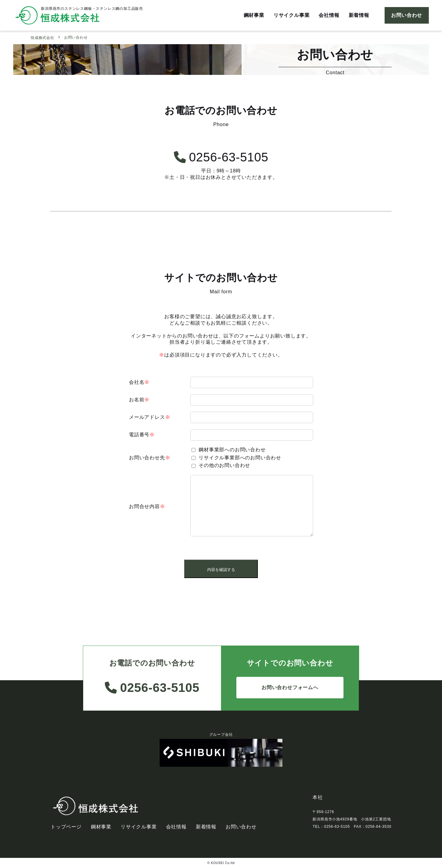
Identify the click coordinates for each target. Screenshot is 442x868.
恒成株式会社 (43, 38)
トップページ (66, 827)
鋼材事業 (254, 15)
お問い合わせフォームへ (290, 687)
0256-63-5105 (221, 157)
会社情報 (329, 15)
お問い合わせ (407, 15)
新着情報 (359, 15)
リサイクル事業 (292, 15)
